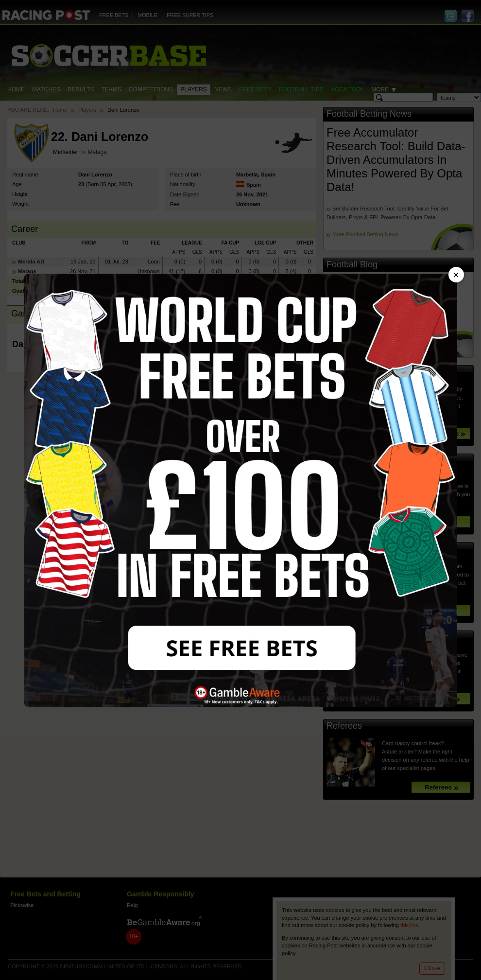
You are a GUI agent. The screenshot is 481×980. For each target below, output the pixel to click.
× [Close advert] (456, 275)
